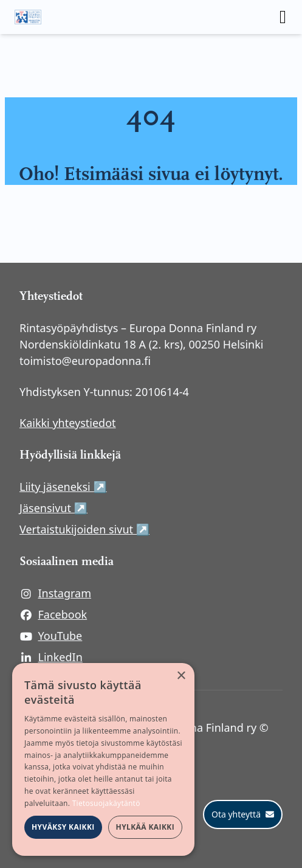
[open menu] (283, 17)
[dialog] (103, 759)
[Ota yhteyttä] (243, 814)
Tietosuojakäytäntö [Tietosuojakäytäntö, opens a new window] (106, 803)
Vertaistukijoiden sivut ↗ (150, 529)
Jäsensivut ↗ (119, 508)
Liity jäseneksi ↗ (129, 486)
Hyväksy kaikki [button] (63, 827)
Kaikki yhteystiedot (68, 423)
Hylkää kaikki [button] (145, 827)
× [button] (181, 676)
